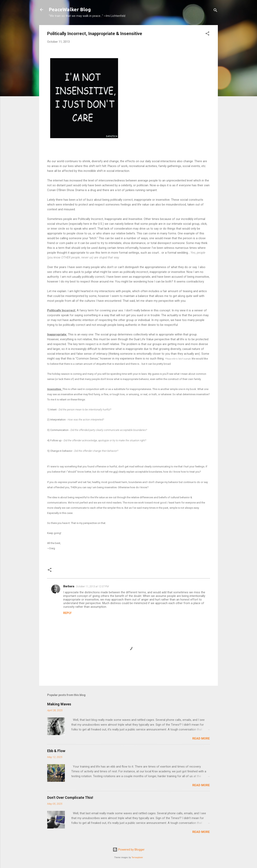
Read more (201, 738)
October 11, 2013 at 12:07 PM (92, 586)
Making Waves (59, 704)
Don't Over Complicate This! (70, 798)
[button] (207, 34)
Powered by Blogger (129, 850)
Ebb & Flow (56, 751)
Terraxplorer (137, 857)
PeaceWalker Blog (70, 10)
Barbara (69, 586)
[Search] (215, 11)
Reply (67, 613)
